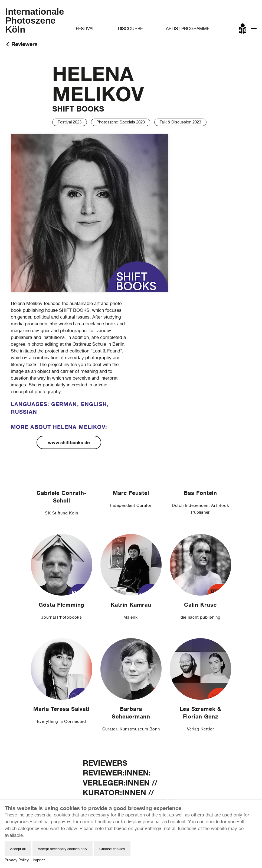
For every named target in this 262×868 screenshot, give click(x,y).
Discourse (130, 29)
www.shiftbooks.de (69, 442)
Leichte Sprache (243, 30)
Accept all (18, 849)
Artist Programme (188, 29)
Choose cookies (112, 849)
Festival (85, 29)
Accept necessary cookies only (63, 849)
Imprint (39, 860)
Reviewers (24, 44)
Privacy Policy (17, 860)
